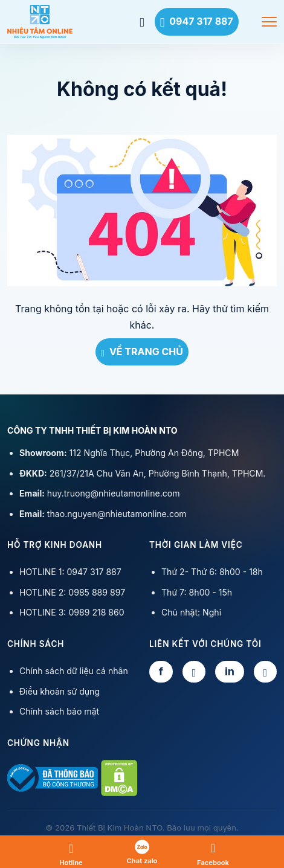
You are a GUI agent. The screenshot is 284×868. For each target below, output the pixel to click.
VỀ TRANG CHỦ (142, 352)
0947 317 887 (197, 21)
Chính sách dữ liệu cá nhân (74, 671)
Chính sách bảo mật (59, 711)
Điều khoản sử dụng (60, 691)
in (230, 671)
